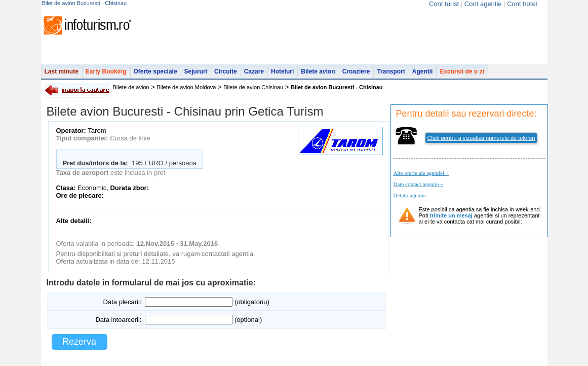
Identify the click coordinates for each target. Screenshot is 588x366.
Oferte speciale (155, 71)
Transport (391, 71)
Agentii (423, 71)
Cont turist (444, 4)
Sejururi (196, 71)
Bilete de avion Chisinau (253, 87)
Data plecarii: (123, 302)
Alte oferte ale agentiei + (421, 173)
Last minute (62, 71)
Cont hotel (522, 4)
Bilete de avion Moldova (187, 87)
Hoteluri (282, 71)
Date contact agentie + (419, 184)
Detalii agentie (410, 195)
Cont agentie (483, 4)
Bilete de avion (131, 87)
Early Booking (106, 71)
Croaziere (356, 71)
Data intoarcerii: (118, 320)
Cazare (254, 71)
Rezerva (79, 342)
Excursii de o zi (462, 71)
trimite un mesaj (451, 215)
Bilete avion (318, 71)
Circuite (226, 71)
